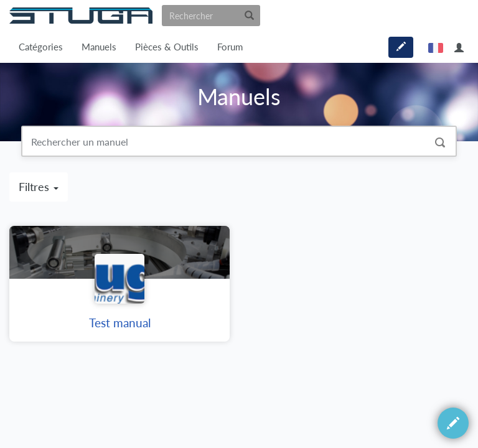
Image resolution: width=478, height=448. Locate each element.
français (436, 47)
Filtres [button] (39, 187)
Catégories (41, 47)
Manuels (99, 47)
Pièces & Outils (167, 47)
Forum (230, 47)
